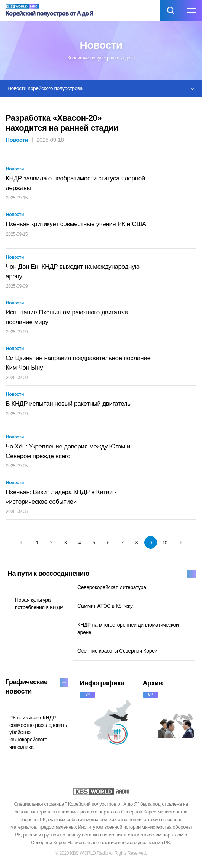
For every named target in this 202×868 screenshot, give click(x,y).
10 (165, 543)
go (87, 694)
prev (21, 542)
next (181, 542)
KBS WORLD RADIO (101, 792)
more (192, 574)
